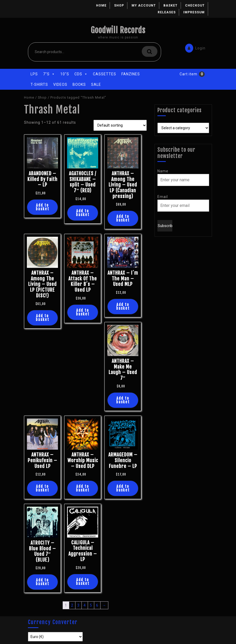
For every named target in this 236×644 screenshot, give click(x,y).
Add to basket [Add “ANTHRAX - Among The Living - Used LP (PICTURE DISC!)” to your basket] (43, 318)
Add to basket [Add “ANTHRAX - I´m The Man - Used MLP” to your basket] (123, 306)
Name (163, 171)
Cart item (188, 74)
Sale (96, 84)
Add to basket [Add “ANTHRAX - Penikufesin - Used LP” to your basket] (43, 488)
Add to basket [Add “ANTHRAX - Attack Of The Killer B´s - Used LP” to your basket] (83, 312)
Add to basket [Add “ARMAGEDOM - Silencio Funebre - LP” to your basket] (123, 488)
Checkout (195, 5)
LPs (34, 74)
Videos (60, 84)
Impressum (194, 12)
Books (79, 84)
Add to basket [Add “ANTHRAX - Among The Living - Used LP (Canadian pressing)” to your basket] (123, 218)
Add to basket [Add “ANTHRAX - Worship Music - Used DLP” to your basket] (83, 488)
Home (101, 5)
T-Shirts (39, 84)
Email (163, 197)
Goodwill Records (118, 30)
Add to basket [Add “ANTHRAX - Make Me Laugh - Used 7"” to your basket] (123, 400)
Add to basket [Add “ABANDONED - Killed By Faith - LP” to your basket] (43, 207)
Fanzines (131, 74)
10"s (65, 74)
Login (194, 48)
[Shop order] (120, 125)
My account (144, 5)
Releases (167, 12)
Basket (170, 5)
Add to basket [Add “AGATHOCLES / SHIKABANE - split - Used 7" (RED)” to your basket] (83, 213)
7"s (49, 74)
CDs (81, 74)
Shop (119, 5)
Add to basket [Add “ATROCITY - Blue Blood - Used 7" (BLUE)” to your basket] (43, 582)
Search (150, 51)
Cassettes (105, 74)
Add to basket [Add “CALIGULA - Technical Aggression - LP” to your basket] (83, 582)
